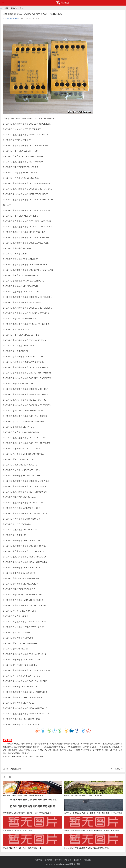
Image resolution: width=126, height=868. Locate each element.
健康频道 (14, 8)
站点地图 (88, 860)
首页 (6, 8)
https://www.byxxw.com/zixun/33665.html (27, 756)
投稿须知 (58, 860)
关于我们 (38, 860)
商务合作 (68, 860)
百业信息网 (74, 864)
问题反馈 (78, 860)
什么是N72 (119, 769)
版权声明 (48, 860)
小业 (6, 18)
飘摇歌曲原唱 (16, 769)
